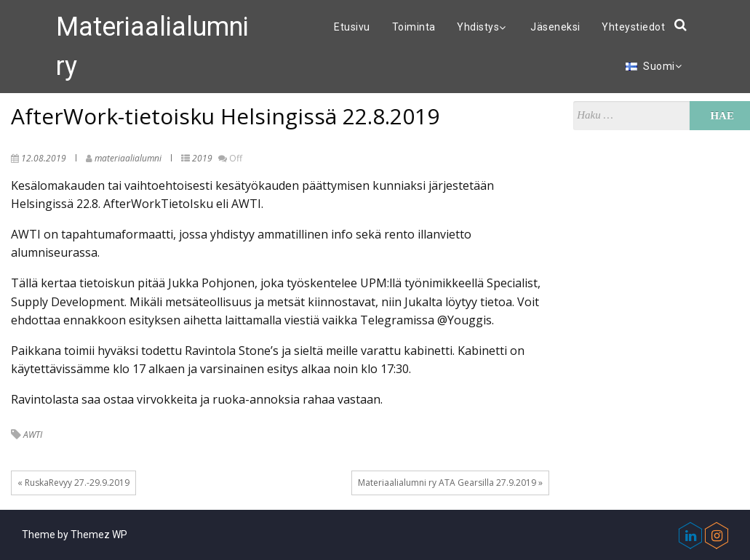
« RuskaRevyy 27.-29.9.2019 (73, 483)
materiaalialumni (128, 158)
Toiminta (414, 27)
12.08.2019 (44, 158)
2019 (202, 158)
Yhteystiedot (633, 27)
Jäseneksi (555, 27)
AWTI (33, 435)
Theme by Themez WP (75, 535)
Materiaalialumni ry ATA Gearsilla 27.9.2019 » (450, 483)
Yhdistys (483, 27)
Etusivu (352, 27)
